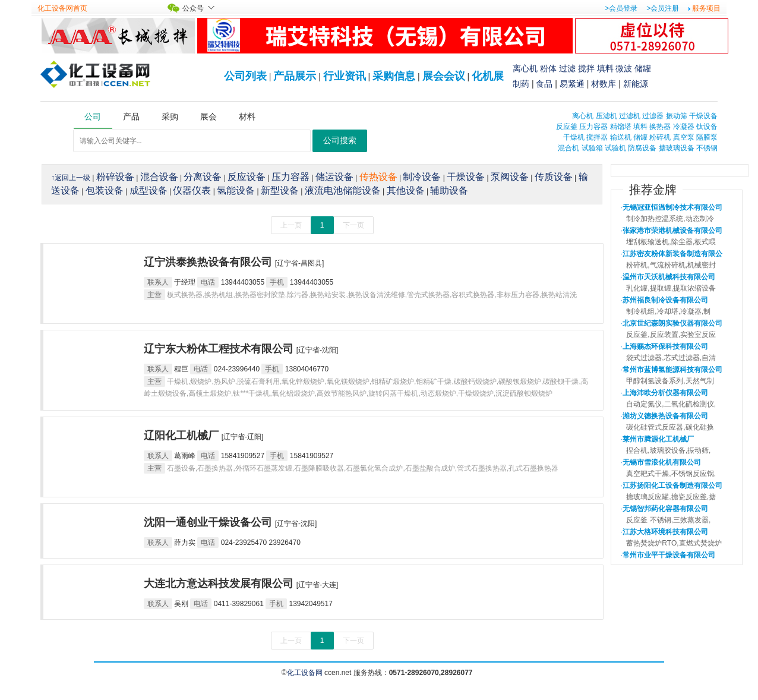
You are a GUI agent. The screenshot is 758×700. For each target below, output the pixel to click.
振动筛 (677, 116)
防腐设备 (642, 148)
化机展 (488, 76)
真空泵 (684, 137)
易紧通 (572, 84)
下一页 (353, 225)
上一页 (291, 225)
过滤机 (630, 116)
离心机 (525, 68)
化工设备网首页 (62, 8)
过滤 (567, 68)
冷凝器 (684, 127)
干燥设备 (703, 116)
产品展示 (295, 76)
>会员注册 (663, 8)
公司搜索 (340, 141)
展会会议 (444, 76)
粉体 (548, 68)
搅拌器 (597, 137)
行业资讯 (345, 76)
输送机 (621, 137)
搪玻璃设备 (677, 148)
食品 (544, 84)
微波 (624, 68)
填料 (605, 68)
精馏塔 (621, 127)
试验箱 (592, 148)
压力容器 (593, 127)
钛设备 (707, 127)
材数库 (604, 84)
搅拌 (586, 68)
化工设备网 (305, 673)
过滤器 (653, 116)
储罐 (643, 68)
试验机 (615, 148)
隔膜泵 (707, 137)
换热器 (660, 127)
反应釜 (567, 127)
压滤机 (607, 116)
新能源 (636, 84)
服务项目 (706, 8)
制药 (521, 84)
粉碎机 (660, 137)
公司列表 (245, 76)
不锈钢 (707, 148)
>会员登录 (621, 8)
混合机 (568, 148)
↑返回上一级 (71, 178)
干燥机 (574, 137)
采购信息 (394, 76)
